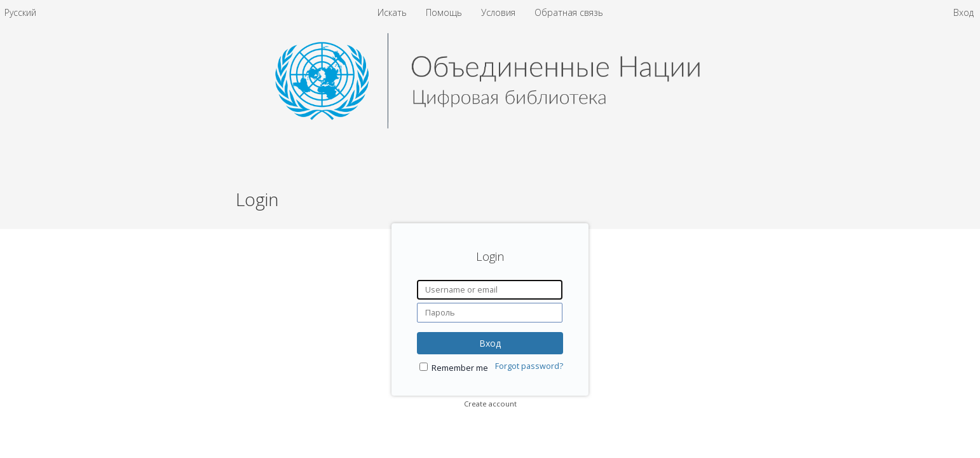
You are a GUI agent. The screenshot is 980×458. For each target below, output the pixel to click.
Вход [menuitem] (963, 12)
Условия (500, 12)
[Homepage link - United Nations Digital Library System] (490, 125)
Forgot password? (529, 366)
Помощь (445, 12)
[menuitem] (20, 12)
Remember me (460, 368)
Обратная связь (569, 12)
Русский (20, 12)
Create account (490, 404)
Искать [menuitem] (392, 12)
